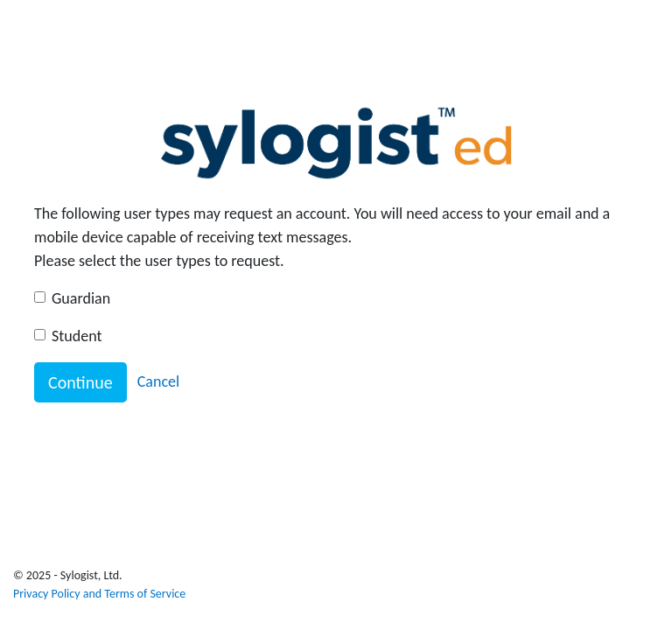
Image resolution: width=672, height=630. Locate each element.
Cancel (158, 381)
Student (77, 336)
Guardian (81, 298)
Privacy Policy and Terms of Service (99, 594)
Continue (80, 382)
